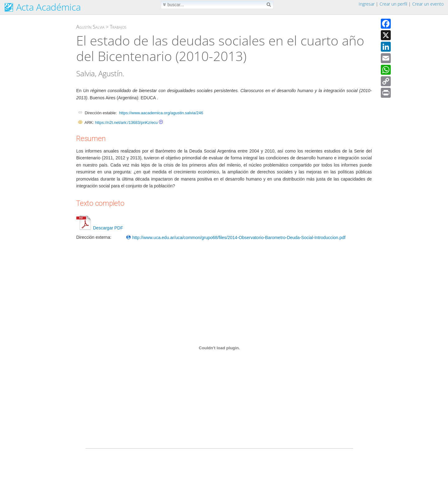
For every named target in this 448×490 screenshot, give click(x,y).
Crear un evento (428, 4)
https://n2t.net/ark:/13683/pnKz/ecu (126, 122)
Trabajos (118, 27)
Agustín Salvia (90, 27)
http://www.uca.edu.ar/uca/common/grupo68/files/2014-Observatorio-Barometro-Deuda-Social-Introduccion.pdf (236, 238)
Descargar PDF (100, 228)
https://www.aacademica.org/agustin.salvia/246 (161, 113)
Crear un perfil (393, 4)
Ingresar (367, 4)
